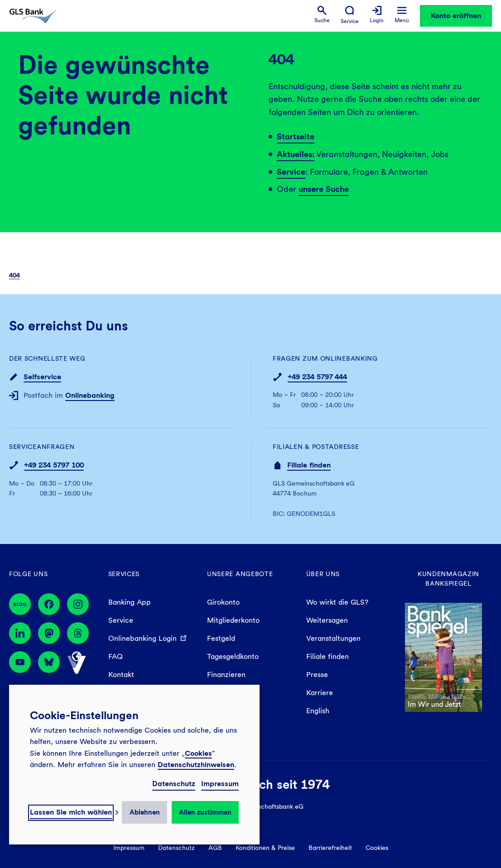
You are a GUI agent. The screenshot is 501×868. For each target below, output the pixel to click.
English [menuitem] (318, 711)
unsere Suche (324, 189)
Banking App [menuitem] (130, 602)
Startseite (296, 136)
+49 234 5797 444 (317, 377)
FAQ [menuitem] (116, 656)
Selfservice (42, 377)
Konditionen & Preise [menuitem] (265, 848)
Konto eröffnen (456, 16)
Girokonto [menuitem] (223, 602)
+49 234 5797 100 (54, 465)
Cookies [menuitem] (377, 848)
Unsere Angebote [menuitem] (240, 574)
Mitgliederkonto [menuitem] (233, 620)
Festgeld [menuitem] (221, 638)
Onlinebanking (90, 395)
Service (291, 172)
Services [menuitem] (124, 574)
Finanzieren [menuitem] (226, 675)
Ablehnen (145, 812)
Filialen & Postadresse (316, 447)
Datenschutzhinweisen (196, 765)
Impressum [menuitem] (129, 848)
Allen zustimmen (205, 812)
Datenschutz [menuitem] (176, 848)
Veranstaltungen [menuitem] (333, 638)
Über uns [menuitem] (323, 574)
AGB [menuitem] (215, 848)
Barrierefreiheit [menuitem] (330, 848)
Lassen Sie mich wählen (71, 812)
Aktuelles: (296, 154)
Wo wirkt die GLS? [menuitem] (337, 602)
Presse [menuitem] (317, 675)
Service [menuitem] (121, 620)
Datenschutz (174, 784)
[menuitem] (322, 15)
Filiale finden (309, 465)
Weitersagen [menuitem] (327, 620)
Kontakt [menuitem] (121, 675)
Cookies (198, 753)
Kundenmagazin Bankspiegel (448, 579)
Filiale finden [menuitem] (328, 656)
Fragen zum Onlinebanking (325, 358)
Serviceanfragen (42, 447)
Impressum (220, 784)
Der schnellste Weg (47, 358)
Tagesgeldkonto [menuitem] (233, 656)
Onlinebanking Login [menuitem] (142, 638)
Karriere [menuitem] (320, 693)
